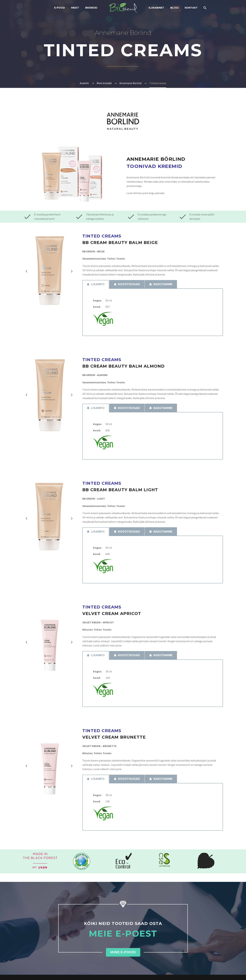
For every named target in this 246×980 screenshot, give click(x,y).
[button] (26, 271)
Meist (75, 8)
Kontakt (191, 8)
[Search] (205, 8)
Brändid (91, 8)
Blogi (174, 8)
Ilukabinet (156, 8)
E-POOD (60, 8)
